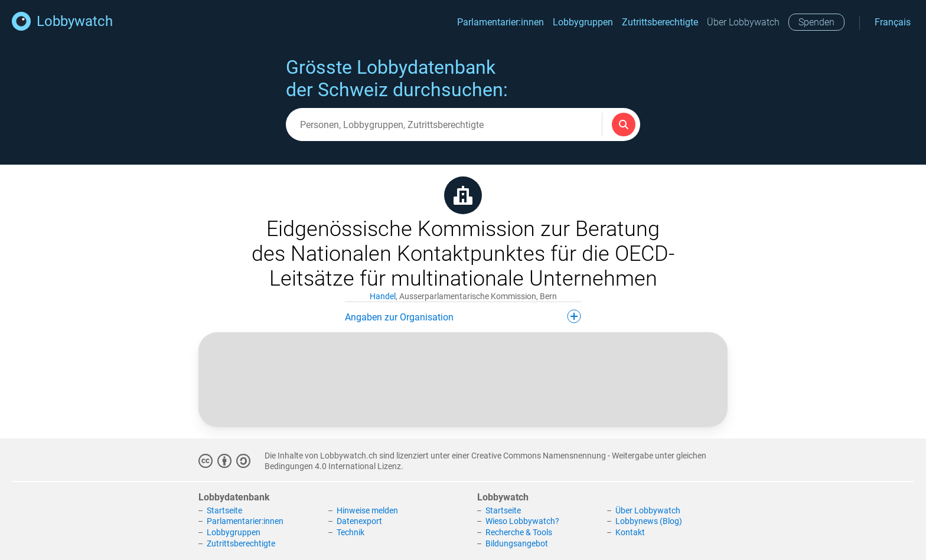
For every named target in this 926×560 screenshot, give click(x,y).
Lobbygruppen (583, 22)
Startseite (224, 510)
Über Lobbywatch (743, 22)
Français (893, 22)
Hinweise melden (367, 510)
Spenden (816, 22)
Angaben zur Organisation (463, 316)
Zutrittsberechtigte (660, 22)
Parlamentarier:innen (501, 22)
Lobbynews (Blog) (649, 521)
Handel (383, 296)
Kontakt (630, 532)
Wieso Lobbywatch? (522, 521)
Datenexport (359, 521)
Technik (350, 532)
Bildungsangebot (517, 543)
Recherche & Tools (519, 532)
